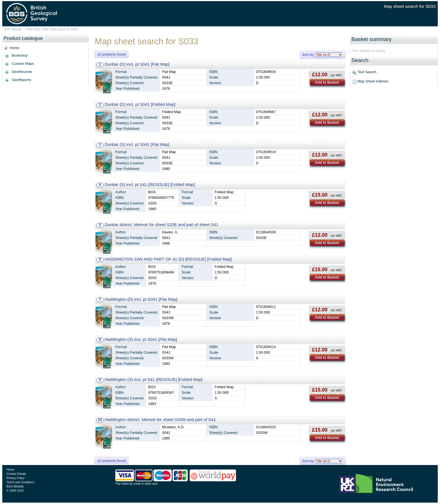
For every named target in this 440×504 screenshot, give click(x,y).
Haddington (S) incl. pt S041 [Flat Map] (141, 339)
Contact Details (16, 474)
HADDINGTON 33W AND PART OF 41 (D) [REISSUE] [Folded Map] (168, 259)
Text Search (367, 72)
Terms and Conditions (20, 482)
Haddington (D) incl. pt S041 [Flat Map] (141, 299)
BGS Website (13, 29)
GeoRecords (22, 72)
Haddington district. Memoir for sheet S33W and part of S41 (160, 419)
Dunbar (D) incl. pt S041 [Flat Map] (137, 64)
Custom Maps (23, 64)
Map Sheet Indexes (373, 81)
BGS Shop (33, 29)
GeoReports (21, 80)
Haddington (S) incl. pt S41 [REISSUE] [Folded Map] (154, 379)
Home (15, 48)
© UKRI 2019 (15, 491)
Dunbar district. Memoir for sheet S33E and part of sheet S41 (161, 225)
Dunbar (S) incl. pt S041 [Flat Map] (137, 144)
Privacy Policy (15, 478)
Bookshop (20, 55)
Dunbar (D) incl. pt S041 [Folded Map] (140, 104)
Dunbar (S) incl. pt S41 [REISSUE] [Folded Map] (150, 184)
